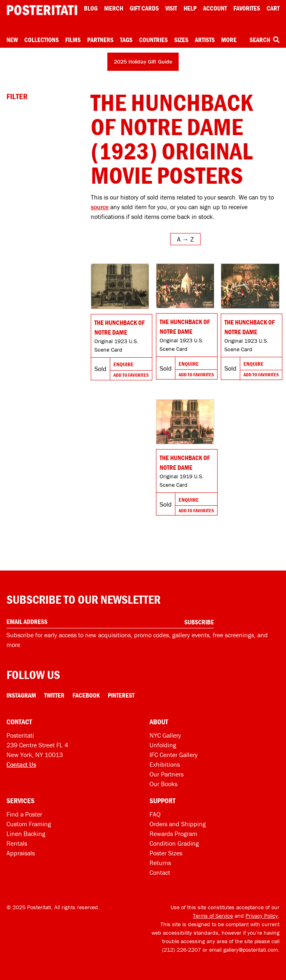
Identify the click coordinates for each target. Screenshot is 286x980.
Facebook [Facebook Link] (86, 695)
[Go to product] (120, 286)
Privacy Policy (262, 916)
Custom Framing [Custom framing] (29, 824)
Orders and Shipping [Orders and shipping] (178, 824)
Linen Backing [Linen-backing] (26, 834)
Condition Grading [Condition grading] (174, 843)
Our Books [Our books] (163, 784)
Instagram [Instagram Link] (21, 695)
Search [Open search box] (265, 40)
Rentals (17, 843)
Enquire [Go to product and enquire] (124, 364)
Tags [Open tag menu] (126, 40)
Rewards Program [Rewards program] (173, 834)
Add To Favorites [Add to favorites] (131, 375)
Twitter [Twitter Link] (54, 695)
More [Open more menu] (229, 40)
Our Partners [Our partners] (166, 774)
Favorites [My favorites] (247, 8)
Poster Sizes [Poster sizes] (166, 853)
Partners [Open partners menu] (100, 40)
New (12, 40)
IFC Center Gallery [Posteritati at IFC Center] (174, 755)
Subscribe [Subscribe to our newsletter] (199, 622)
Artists (205, 40)
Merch (114, 8)
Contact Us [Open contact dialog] (21, 764)
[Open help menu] (190, 8)
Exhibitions (165, 764)
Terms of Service (213, 916)
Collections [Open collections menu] (42, 40)
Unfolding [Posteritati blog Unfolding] (163, 745)
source (100, 207)
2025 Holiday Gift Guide (143, 62)
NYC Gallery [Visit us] (165, 735)
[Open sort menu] (185, 239)
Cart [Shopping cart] (273, 8)
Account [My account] (215, 8)
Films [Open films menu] (73, 40)
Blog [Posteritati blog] (91, 8)
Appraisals (21, 853)
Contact (160, 872)
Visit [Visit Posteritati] (171, 8)
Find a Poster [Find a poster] (24, 814)
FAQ (155, 814)
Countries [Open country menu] (153, 40)
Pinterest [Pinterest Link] (121, 695)
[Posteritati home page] (42, 10)
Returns (160, 863)
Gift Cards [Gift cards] (144, 8)
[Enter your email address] (110, 622)
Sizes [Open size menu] (181, 40)
